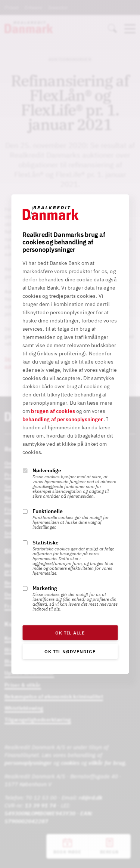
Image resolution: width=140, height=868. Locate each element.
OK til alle (70, 633)
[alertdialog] (70, 434)
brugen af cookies (53, 411)
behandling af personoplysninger (63, 419)
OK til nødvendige (70, 651)
